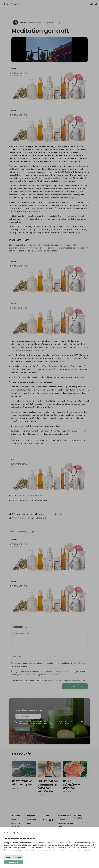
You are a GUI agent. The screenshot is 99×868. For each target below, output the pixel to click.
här (91, 850)
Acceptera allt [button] (14, 862)
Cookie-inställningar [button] (14, 857)
